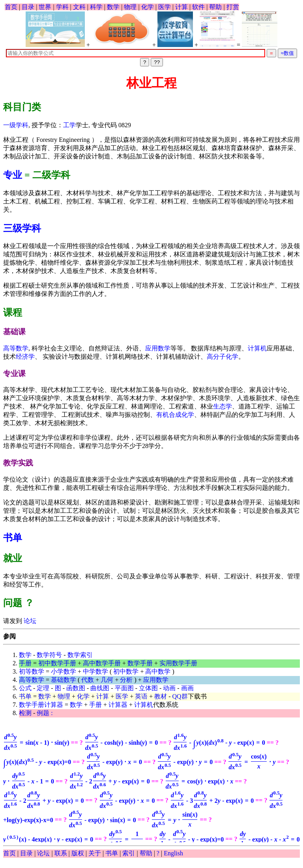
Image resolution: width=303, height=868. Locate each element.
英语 (141, 696)
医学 (165, 7)
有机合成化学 (175, 415)
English (173, 853)
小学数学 (64, 671)
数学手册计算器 (41, 705)
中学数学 (95, 671)
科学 (96, 7)
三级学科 (22, 228)
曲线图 (100, 688)
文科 (79, 7)
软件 (198, 7)
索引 (129, 853)
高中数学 (158, 671)
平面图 (124, 688)
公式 (25, 688)
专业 (13, 175)
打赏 (233, 7)
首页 (11, 7)
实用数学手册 (178, 663)
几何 (107, 680)
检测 (25, 713)
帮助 (215, 7)
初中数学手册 (57, 663)
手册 (25, 663)
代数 (88, 680)
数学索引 (80, 655)
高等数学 (16, 348)
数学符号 (49, 655)
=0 (37, 762)
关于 (95, 853)
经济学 (25, 357)
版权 (78, 853)
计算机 (257, 348)
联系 (61, 853)
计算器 (118, 705)
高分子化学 (223, 357)
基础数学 (64, 680)
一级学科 (16, 125)
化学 (148, 7)
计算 (181, 7)
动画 (169, 688)
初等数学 (32, 671)
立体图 (148, 688)
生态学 (223, 406)
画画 (187, 688)
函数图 (76, 688)
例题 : (45, 713)
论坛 (29, 621)
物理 (130, 7)
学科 (62, 7)
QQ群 (180, 696)
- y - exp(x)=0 (191, 839)
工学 (69, 125)
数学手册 (140, 663)
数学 (113, 7)
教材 (161, 696)
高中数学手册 (102, 663)
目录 (28, 7)
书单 (13, 538)
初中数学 (126, 671)
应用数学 (158, 348)
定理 (43, 688)
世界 (45, 7)
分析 (126, 680)
